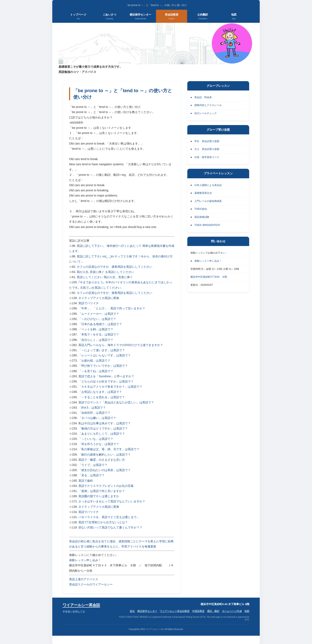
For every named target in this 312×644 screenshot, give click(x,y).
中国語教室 (198, 611)
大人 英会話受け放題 (207, 149)
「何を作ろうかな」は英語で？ (99, 444)
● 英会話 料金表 (201, 97)
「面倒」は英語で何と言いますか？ (102, 491)
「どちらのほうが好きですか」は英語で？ (106, 381)
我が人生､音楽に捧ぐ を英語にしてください (105, 272)
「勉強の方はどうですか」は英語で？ (103, 428)
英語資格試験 (202, 217)
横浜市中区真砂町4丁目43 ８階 (209, 277)
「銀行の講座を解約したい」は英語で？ (105, 455)
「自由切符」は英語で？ (94, 413)
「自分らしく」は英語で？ (96, 340)
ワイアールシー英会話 (81, 605)
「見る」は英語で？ (91, 475)
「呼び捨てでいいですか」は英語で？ (103, 366)
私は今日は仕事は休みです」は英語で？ (105, 423)
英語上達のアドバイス (84, 579)
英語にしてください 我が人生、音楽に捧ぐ (105, 277)
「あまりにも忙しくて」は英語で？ (102, 434)
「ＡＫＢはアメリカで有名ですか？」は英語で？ (110, 387)
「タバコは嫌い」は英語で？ (97, 418)
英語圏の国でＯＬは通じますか (99, 496)
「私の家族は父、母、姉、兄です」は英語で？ (109, 449)
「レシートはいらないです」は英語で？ (105, 355)
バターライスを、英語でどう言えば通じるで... (109, 517)
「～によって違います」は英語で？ (102, 350)
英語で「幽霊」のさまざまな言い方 (102, 460)
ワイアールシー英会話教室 (175, 611)
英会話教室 (172, 17)
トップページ (78, 17)
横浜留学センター (140, 17)
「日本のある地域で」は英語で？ (100, 324)
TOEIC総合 (201, 209)
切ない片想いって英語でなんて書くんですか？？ (110, 527)
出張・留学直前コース (207, 157)
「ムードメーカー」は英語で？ (99, 314)
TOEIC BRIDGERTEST (207, 225)
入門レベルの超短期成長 (208, 201)
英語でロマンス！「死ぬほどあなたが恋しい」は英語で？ (116, 402)
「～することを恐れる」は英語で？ (102, 397)
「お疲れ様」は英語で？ (94, 361)
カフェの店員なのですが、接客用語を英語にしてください (115, 267)
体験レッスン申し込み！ (85, 560)
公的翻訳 (203, 17)
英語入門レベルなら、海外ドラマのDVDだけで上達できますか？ (121, 345)
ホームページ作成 (232, 611)
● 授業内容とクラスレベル (206, 105)
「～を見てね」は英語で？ (96, 371)
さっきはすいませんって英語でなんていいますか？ (112, 501)
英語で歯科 (86, 481)
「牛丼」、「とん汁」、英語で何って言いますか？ (112, 308)
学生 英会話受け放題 (207, 141)
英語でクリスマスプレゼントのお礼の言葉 (106, 486)
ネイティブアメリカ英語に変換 (99, 298)
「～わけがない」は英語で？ (97, 319)
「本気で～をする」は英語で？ (99, 334)
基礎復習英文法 (203, 193)
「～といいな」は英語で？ (96, 439)
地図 (234, 17)
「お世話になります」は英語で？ (100, 392)
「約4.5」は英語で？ (92, 408)
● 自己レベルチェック (204, 113)
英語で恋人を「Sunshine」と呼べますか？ (106, 376)
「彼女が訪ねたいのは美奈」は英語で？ (105, 470)
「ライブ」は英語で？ (93, 465)
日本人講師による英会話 (208, 185)
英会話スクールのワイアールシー (91, 584)
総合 (132, 611)
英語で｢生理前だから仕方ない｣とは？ (103, 522)
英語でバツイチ (89, 303)
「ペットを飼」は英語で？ (96, 329)
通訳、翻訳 (213, 611)
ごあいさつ (109, 17)
